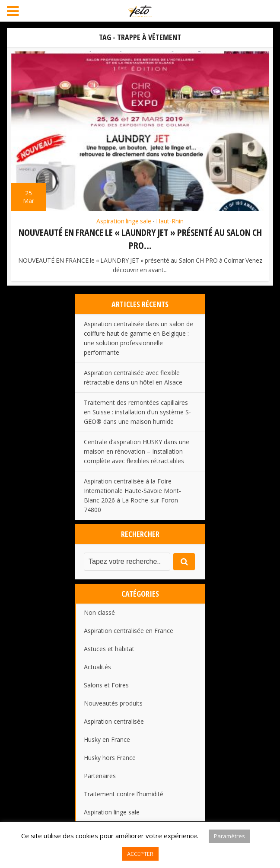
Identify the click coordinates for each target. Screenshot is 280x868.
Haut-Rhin (170, 221)
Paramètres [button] (229, 836)
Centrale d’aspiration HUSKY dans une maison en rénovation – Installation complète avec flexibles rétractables (137, 450)
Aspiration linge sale (124, 221)
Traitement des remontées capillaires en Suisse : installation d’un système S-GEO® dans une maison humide (137, 411)
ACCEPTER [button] (140, 854)
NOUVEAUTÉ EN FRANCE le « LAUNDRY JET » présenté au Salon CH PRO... (140, 238)
